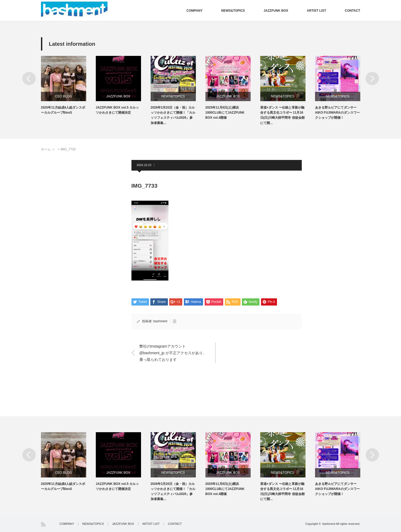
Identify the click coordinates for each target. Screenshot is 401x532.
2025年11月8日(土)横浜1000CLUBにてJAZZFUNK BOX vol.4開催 (225, 113)
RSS (43, 524)
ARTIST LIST (317, 11)
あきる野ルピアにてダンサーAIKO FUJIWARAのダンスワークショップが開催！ (337, 113)
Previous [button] (29, 79)
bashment (160, 321)
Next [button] (372, 79)
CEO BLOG (63, 96)
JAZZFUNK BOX (276, 11)
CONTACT (353, 11)
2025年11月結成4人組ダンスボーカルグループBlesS (63, 110)
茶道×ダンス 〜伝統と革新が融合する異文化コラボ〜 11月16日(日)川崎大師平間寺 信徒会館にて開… (282, 115)
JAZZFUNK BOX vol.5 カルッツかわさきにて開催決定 (117, 110)
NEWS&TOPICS (233, 11)
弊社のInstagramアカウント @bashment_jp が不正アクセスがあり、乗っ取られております (173, 353)
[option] (68, 86)
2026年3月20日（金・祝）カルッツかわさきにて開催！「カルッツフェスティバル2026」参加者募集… (173, 115)
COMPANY (195, 11)
